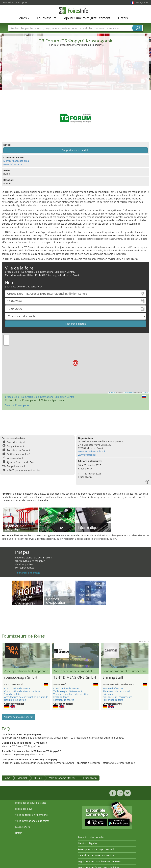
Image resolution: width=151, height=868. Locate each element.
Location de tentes (64, 700)
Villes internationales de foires (32, 821)
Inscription (22, 2)
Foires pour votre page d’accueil (96, 849)
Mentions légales (88, 843)
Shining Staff (113, 677)
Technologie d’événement (68, 691)
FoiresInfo (75, 10)
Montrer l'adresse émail (17, 161)
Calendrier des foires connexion (96, 855)
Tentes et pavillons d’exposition (71, 694)
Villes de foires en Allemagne (31, 815)
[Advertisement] (76, 72)
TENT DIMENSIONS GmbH (75, 677)
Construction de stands (17, 688)
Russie (38, 778)
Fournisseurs (47, 18)
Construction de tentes (66, 688)
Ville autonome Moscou (62, 778)
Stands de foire (13, 694)
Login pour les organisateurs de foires (99, 861)
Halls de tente (61, 697)
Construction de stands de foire (22, 691)
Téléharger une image (28, 573)
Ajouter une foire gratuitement (87, 18)
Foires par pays (24, 809)
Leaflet (112, 393)
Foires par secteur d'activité (31, 803)
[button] (75, 363)
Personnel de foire (113, 700)
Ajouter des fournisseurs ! (18, 717)
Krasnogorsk (90, 778)
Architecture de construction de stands (26, 697)
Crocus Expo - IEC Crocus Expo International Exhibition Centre (40, 397)
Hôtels (123, 18)
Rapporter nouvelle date (76, 150)
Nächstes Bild (97, 656)
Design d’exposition (15, 700)
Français (142, 2)
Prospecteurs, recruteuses (117, 697)
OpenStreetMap (129, 393)
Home (7, 778)
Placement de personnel (116, 691)
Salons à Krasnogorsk (17, 405)
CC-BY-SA (146, 393)
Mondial (22, 778)
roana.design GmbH (21, 677)
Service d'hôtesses (113, 688)
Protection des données (91, 837)
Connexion (8, 2)
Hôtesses (108, 694)
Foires (23, 18)
